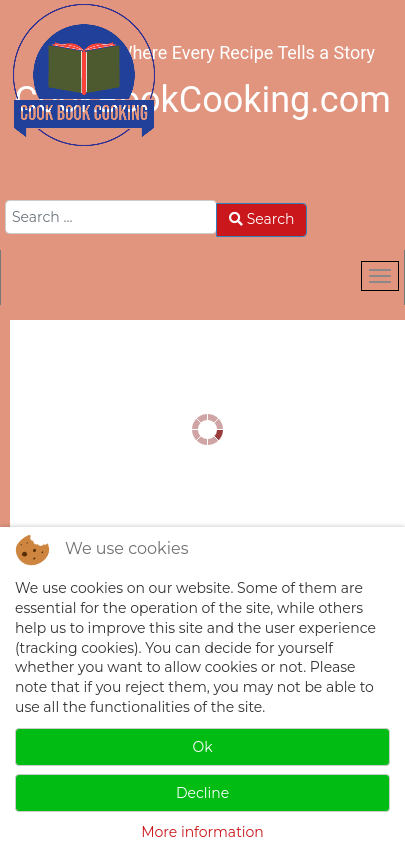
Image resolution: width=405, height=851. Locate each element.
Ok (202, 747)
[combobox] (111, 217)
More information (202, 832)
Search (261, 219)
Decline (202, 793)
